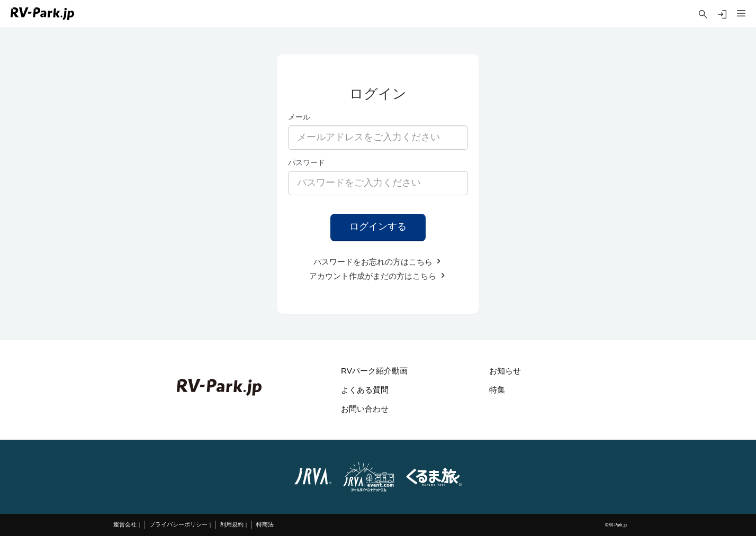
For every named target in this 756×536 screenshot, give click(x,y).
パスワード (307, 162)
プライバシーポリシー (178, 525)
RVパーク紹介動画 (374, 371)
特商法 (265, 525)
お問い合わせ (365, 409)
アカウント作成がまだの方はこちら (378, 276)
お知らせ (505, 371)
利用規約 (232, 525)
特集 (497, 390)
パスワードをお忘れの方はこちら (378, 262)
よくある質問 (365, 390)
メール (299, 117)
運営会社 (125, 525)
